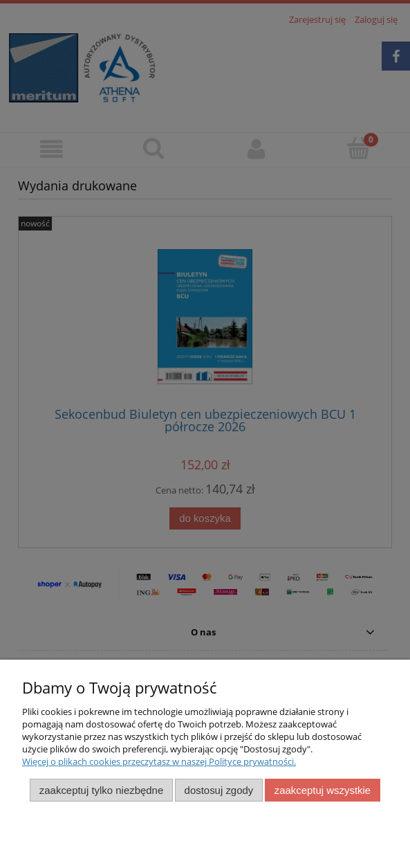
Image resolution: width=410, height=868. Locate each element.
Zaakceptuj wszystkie (323, 790)
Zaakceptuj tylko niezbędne (101, 790)
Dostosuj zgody (219, 790)
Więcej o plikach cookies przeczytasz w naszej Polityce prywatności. (159, 761)
